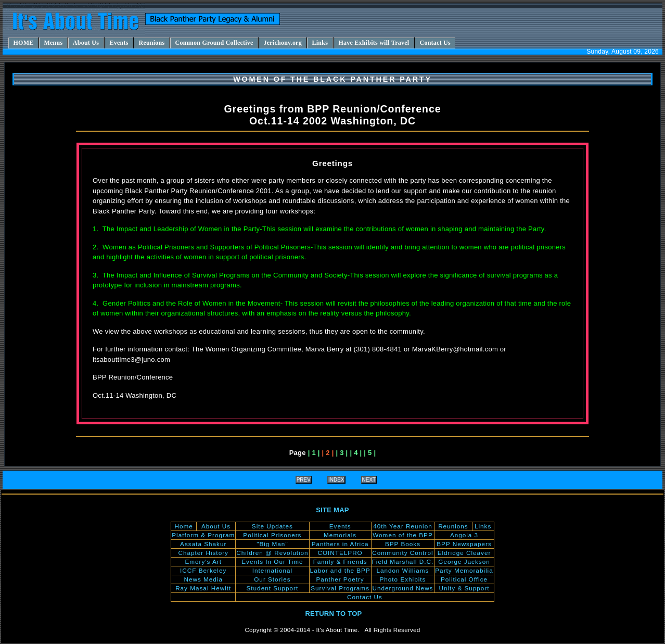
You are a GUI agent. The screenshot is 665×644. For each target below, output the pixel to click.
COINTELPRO (340, 553)
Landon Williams (402, 570)
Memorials (340, 535)
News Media (203, 579)
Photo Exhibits (403, 579)
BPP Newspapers (464, 544)
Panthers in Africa (340, 544)
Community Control (402, 553)
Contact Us (365, 597)
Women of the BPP (402, 535)
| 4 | (356, 453)
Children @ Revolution (272, 553)
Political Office (464, 579)
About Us (216, 526)
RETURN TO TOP (333, 614)
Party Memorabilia (464, 570)
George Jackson (464, 561)
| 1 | (314, 453)
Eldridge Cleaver (464, 553)
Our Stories (272, 579)
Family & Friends (340, 561)
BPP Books (403, 544)
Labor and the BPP (340, 570)
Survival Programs (340, 588)
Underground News (402, 588)
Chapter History (203, 553)
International (273, 570)
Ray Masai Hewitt (203, 588)
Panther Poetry (340, 579)
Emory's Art (203, 561)
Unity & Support (464, 588)
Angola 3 (464, 535)
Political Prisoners (272, 535)
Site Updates (272, 526)
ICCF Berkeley (203, 570)
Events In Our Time (272, 561)
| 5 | (370, 453)
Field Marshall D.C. (403, 561)
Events (340, 526)
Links (483, 526)
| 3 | (342, 453)
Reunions (453, 526)
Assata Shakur (203, 544)
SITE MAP (332, 510)
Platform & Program (203, 535)
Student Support (273, 588)
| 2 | (328, 453)
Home (183, 526)
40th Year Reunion (402, 526)
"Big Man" (272, 544)
